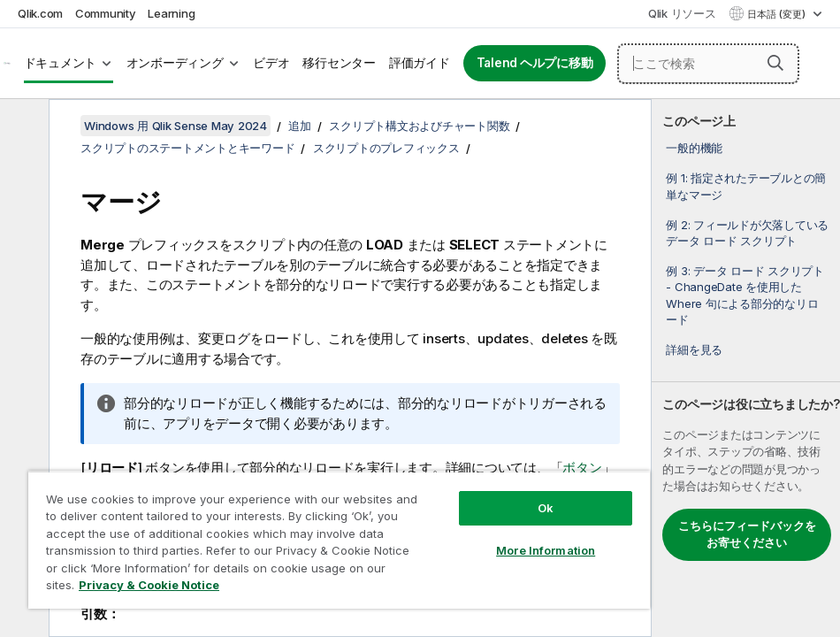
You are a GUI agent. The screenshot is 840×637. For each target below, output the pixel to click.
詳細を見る (694, 349)
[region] (339, 540)
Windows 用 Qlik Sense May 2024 (176, 126)
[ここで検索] (708, 64)
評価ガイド (420, 63)
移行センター (339, 63)
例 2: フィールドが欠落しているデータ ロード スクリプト (747, 233)
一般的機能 (694, 148)
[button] (775, 63)
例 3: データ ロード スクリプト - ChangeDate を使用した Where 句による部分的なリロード (745, 295)
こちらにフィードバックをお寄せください (747, 534)
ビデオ (271, 63)
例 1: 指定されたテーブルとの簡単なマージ (746, 186)
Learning (171, 13)
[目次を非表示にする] (22, 127)
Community (106, 13)
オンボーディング (175, 63)
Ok (546, 508)
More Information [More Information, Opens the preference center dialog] (546, 550)
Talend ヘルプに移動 (535, 63)
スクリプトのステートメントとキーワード (187, 148)
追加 (300, 126)
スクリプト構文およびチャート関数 (419, 126)
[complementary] (746, 368)
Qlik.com (40, 13)
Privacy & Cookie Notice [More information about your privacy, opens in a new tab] (149, 585)
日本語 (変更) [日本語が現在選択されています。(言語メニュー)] (778, 14)
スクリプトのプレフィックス (386, 148)
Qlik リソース (682, 13)
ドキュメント (61, 63)
